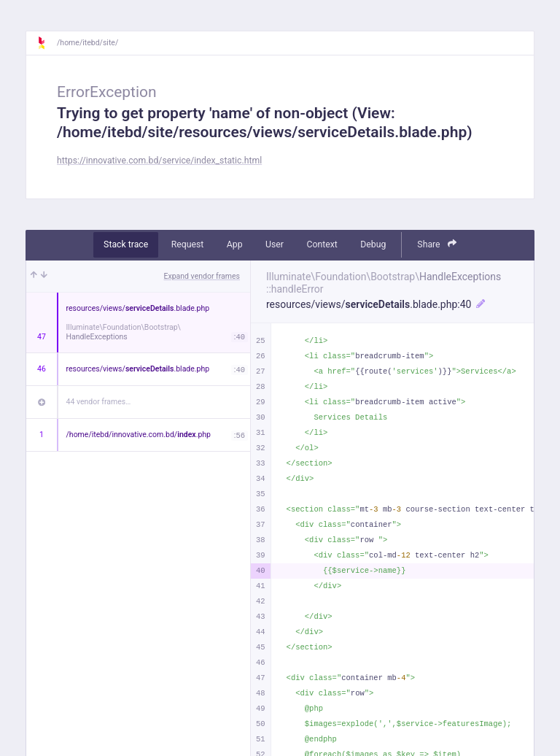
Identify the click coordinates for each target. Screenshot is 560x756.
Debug (373, 244)
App (235, 244)
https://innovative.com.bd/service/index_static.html (159, 161)
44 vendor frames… (99, 402)
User (275, 244)
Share (437, 244)
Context (322, 244)
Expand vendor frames (202, 276)
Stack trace (126, 244)
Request (188, 244)
